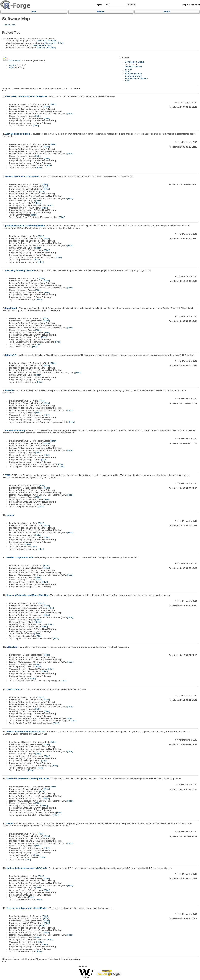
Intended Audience (134, 67)
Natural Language (133, 74)
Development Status (135, 62)
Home (34, 11)
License (129, 69)
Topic (127, 81)
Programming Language (136, 78)
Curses (13, 65)
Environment (14, 61)
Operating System (134, 76)
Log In (186, 5)
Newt (12, 67)
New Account (195, 5)
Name (128, 71)
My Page (101, 11)
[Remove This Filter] (47, 41)
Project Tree (10, 25)
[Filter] (53, 104)
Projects (167, 11)
